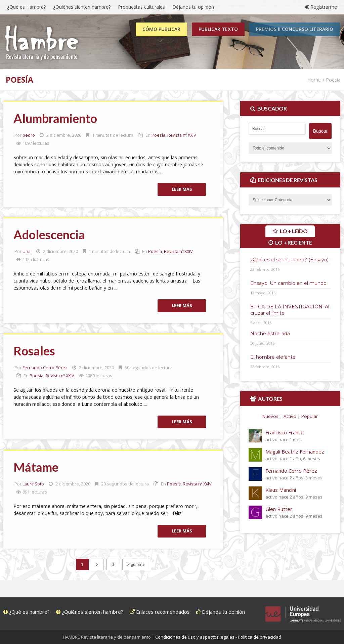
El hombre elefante (273, 357)
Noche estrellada (270, 333)
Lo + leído (293, 231)
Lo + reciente (293, 242)
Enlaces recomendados (160, 612)
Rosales (34, 351)
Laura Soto (34, 484)
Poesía (159, 135)
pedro (29, 135)
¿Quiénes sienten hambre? (90, 612)
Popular (310, 416)
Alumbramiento (55, 118)
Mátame (36, 467)
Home (314, 80)
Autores (270, 398)
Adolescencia (49, 234)
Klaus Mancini (281, 489)
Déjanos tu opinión (221, 612)
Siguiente (136, 564)
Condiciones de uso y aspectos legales (195, 637)
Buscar (320, 131)
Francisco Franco (285, 432)
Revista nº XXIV (183, 135)
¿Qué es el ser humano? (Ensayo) (289, 259)
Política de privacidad (260, 637)
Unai (27, 251)
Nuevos (270, 416)
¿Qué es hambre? (27, 612)
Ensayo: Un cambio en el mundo (288, 283)
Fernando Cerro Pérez (45, 368)
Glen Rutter (279, 509)
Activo (290, 416)
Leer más (182, 189)
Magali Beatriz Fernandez (295, 451)
